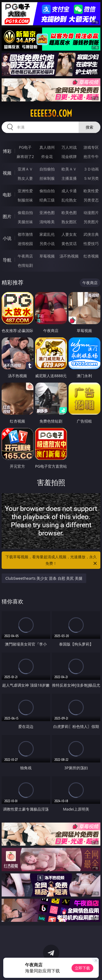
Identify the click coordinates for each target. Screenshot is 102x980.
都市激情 (25, 234)
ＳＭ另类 (91, 178)
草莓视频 (47, 256)
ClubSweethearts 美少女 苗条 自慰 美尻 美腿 (44, 578)
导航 (7, 260)
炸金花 (47, 156)
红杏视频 (91, 256)
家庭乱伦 (47, 234)
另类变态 (91, 200)
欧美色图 (69, 213)
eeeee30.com (51, 113)
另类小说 (47, 244)
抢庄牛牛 (91, 156)
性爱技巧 (91, 244)
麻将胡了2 (25, 156)
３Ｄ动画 (91, 169)
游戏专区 (91, 147)
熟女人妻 (25, 178)
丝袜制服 (47, 178)
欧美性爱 (91, 191)
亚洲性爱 (25, 191)
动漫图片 (91, 213)
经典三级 (47, 200)
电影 (7, 195)
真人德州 (47, 147)
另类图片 (91, 222)
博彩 (7, 151)
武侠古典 (91, 234)
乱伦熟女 (69, 200)
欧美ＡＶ (69, 169)
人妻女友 (69, 234)
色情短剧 (25, 265)
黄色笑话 (69, 244)
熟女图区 (69, 222)
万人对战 (69, 147)
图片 (7, 216)
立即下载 (82, 968)
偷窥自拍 (25, 213)
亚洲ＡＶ (25, 169)
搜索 (89, 127)
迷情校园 (25, 244)
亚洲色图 (47, 213)
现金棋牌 (69, 156)
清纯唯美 (47, 222)
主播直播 (69, 178)
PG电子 (25, 147)
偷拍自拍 (47, 191)
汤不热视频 (69, 256)
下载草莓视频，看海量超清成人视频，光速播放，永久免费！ (52, 560)
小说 (7, 238)
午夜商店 (25, 256)
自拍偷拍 (47, 169)
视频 (7, 173)
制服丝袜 (25, 200)
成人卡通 (69, 191)
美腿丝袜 (25, 222)
